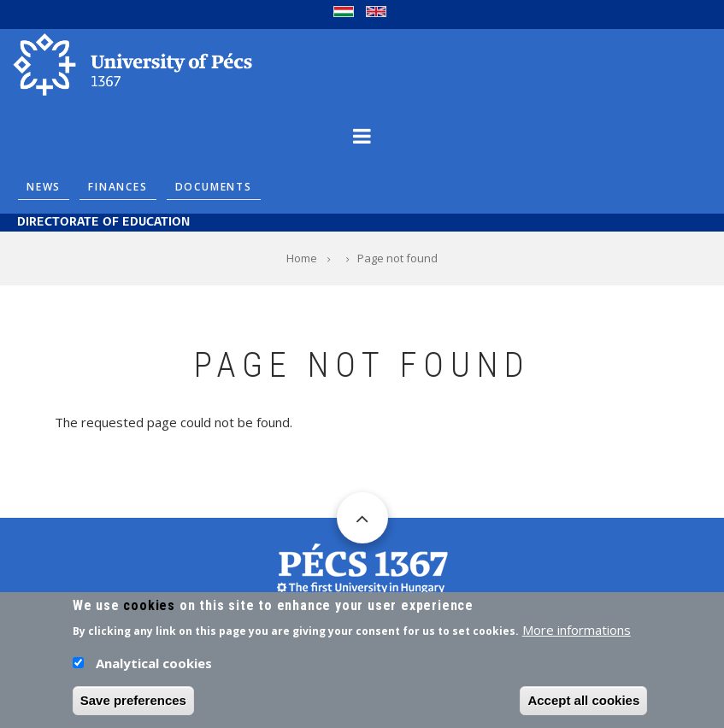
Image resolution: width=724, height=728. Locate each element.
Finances (118, 187)
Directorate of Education (103, 223)
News (44, 187)
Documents (214, 187)
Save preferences (133, 705)
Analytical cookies (154, 667)
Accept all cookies (583, 705)
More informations (577, 634)
